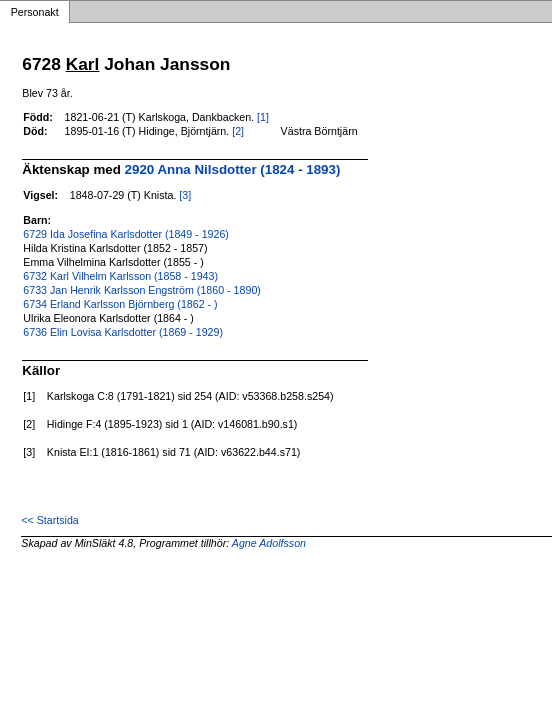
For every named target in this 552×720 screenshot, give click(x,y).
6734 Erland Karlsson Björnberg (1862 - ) (120, 304)
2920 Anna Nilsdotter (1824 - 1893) (233, 169)
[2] (238, 131)
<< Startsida (49, 520)
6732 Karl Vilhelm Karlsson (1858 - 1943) (120, 276)
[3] (185, 195)
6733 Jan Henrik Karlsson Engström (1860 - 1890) (142, 290)
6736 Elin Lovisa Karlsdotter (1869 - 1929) (123, 332)
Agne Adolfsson (269, 543)
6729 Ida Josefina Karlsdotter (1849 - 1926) (126, 234)
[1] (263, 117)
